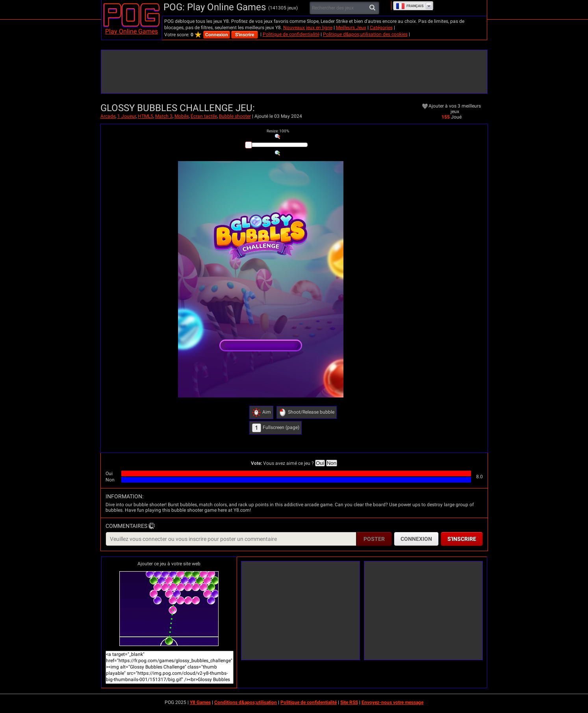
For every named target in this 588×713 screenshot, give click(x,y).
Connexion (217, 35)
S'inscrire (245, 35)
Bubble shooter (235, 116)
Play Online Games (132, 31)
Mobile (182, 116)
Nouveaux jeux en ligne (308, 28)
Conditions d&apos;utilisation (246, 702)
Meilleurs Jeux (351, 28)
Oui (320, 463)
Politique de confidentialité (291, 34)
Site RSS (349, 702)
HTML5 (146, 116)
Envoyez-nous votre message (392, 702)
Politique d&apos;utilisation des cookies (365, 34)
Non (332, 463)
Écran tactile (204, 116)
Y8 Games (200, 702)
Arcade (108, 116)
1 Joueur (127, 116)
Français (410, 6)
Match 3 (164, 116)
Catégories (381, 28)
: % (278, 131)
